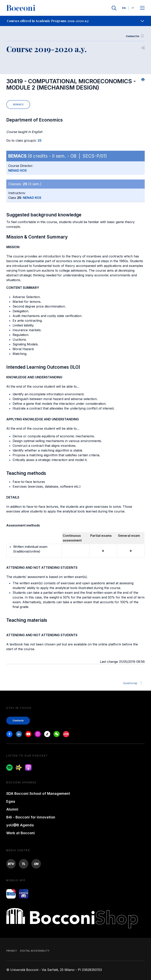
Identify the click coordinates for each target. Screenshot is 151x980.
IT (133, 8)
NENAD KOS (17, 170)
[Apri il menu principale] (142, 8)
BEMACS (18, 104)
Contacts (18, 721)
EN (124, 8)
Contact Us (135, 36)
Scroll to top (133, 683)
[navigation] (75, 21)
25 (40, 140)
